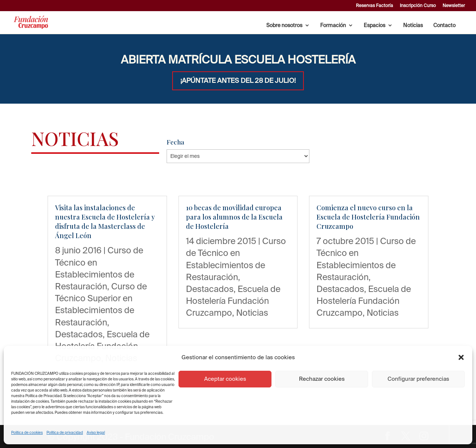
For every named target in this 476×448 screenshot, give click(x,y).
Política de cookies (27, 433)
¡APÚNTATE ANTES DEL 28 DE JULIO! (238, 80)
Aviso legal (96, 433)
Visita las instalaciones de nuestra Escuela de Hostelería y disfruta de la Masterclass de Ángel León (105, 222)
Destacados (79, 334)
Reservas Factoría (374, 6)
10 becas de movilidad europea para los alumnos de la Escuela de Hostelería (234, 217)
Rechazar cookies (322, 379)
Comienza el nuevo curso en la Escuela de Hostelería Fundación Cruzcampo (368, 217)
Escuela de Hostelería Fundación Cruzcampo (233, 301)
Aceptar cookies (225, 379)
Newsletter (454, 6)
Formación (333, 25)
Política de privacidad (65, 433)
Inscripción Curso (418, 6)
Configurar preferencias (418, 379)
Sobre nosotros (284, 25)
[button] (461, 357)
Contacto (444, 25)
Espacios (374, 25)
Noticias (413, 25)
